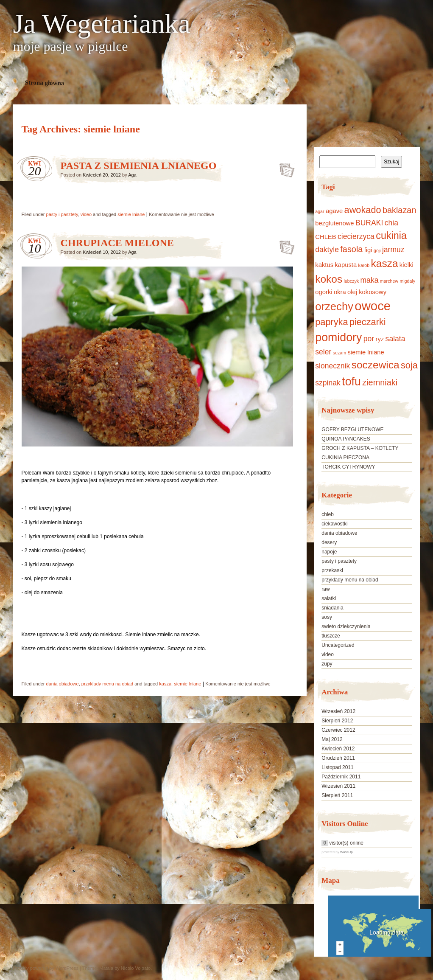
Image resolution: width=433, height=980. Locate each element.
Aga (132, 175)
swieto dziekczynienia (346, 626)
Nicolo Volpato (136, 968)
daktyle (327, 250)
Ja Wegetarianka (102, 24)
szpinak (328, 383)
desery (329, 542)
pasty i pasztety (62, 214)
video (86, 214)
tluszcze (331, 636)
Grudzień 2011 (338, 758)
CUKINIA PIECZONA (345, 458)
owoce (373, 306)
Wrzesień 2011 (338, 786)
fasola (351, 249)
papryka (331, 322)
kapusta (346, 265)
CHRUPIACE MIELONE (117, 243)
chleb (328, 514)
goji (377, 250)
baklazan (399, 210)
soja (409, 365)
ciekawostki (334, 524)
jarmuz (393, 250)
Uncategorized (338, 645)
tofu (351, 382)
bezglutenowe (334, 223)
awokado (363, 210)
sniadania (332, 608)
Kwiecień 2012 (338, 749)
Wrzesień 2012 (338, 711)
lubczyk (352, 281)
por (369, 339)
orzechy (334, 306)
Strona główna (44, 83)
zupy (327, 664)
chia (391, 223)
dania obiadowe (63, 684)
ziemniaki (380, 382)
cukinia (391, 236)
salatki (329, 598)
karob (364, 265)
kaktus (324, 265)
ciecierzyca (356, 236)
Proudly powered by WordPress (46, 968)
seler (323, 352)
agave (334, 211)
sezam (339, 353)
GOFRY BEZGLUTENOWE (352, 430)
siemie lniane (131, 214)
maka (369, 280)
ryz (380, 339)
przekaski (332, 570)
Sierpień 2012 (337, 721)
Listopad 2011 (337, 767)
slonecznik (332, 366)
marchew (389, 281)
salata (395, 339)
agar (320, 211)
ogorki (324, 292)
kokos (329, 279)
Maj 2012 (332, 739)
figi (368, 250)
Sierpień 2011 (337, 795)
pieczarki (368, 322)
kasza (165, 684)
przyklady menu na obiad (107, 684)
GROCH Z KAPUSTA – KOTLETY (360, 448)
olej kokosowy (367, 292)
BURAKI (369, 223)
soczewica (376, 365)
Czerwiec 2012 (338, 730)
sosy (327, 617)
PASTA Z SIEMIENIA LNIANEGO (139, 166)
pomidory (338, 337)
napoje (329, 552)
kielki (406, 265)
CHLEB (325, 237)
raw (325, 589)
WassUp (346, 852)
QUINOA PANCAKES (346, 439)
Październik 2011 (341, 777)
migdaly (407, 281)
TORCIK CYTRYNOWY (348, 467)
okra (340, 292)
